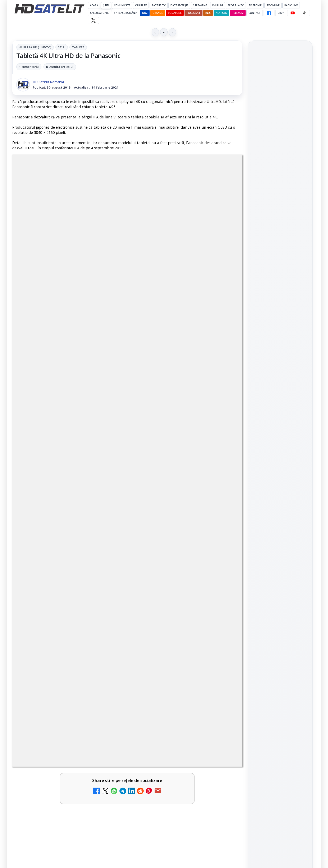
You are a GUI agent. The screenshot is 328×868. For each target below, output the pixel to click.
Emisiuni (218, 5)
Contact (255, 13)
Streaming (200, 5)
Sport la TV (236, 5)
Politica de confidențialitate (280, 697)
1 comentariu (29, 67)
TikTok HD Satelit (280, 540)
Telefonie (255, 5)
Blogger (198, 722)
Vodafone (175, 13)
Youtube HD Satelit (280, 529)
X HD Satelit (280, 552)
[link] (280, 86)
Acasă (94, 5)
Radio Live (291, 5)
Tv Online (273, 5)
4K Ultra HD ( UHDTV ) (35, 47)
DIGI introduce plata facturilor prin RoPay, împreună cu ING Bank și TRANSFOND (280, 115)
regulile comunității (81, 311)
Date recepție (179, 5)
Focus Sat (193, 13)
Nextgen (221, 13)
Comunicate (122, 5)
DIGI (145, 13)
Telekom (238, 13)
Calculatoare (100, 13)
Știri (106, 5)
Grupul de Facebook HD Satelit (280, 503)
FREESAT (272, 619)
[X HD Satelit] (93, 20)
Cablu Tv (141, 5)
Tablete (78, 47)
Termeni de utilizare (280, 683)
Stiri (62, 47)
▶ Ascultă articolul (60, 67)
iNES (208, 13)
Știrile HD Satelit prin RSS (280, 578)
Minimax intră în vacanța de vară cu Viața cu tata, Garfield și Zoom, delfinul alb (280, 86)
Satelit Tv (158, 5)
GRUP (281, 13)
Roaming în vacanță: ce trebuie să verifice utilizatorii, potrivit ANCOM (278, 144)
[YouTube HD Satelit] (293, 13)
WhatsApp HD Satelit (280, 517)
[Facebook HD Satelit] (269, 13)
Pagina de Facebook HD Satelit (280, 486)
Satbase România (126, 13)
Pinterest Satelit (280, 564)
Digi (257, 619)
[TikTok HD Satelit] (304, 13)
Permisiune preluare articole (280, 670)
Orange (158, 13)
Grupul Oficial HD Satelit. (96, 317)
